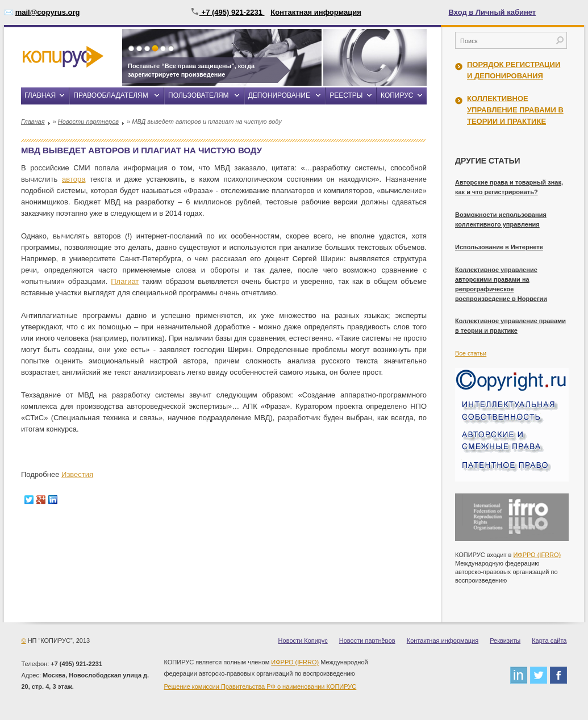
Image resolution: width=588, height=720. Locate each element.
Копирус (397, 95)
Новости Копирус (303, 641)
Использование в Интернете (499, 247)
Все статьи (471, 353)
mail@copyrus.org (48, 12)
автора (74, 179)
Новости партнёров (367, 641)
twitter (539, 675)
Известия (77, 474)
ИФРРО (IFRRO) (537, 555)
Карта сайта (549, 641)
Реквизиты (505, 641)
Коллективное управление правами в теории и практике (515, 110)
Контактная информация (316, 12)
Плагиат (125, 281)
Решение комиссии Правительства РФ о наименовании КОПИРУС (260, 686)
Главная (40, 95)
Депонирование (279, 95)
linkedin (519, 675)
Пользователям (198, 95)
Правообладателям (110, 95)
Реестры (346, 95)
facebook (558, 675)
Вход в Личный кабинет (493, 12)
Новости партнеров (88, 122)
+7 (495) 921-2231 (228, 12)
